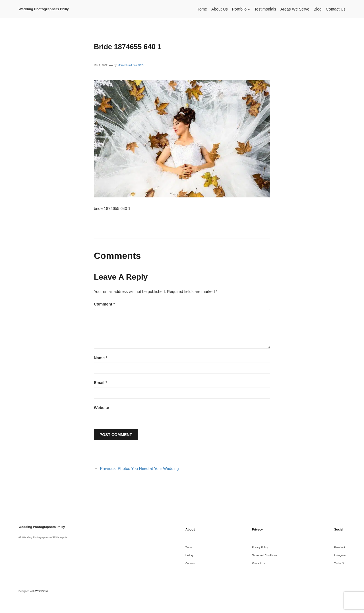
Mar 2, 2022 (101, 65)
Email (101, 383)
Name (101, 358)
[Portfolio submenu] (249, 9)
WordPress (42, 591)
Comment (104, 304)
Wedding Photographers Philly (44, 9)
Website (101, 408)
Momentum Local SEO (131, 65)
